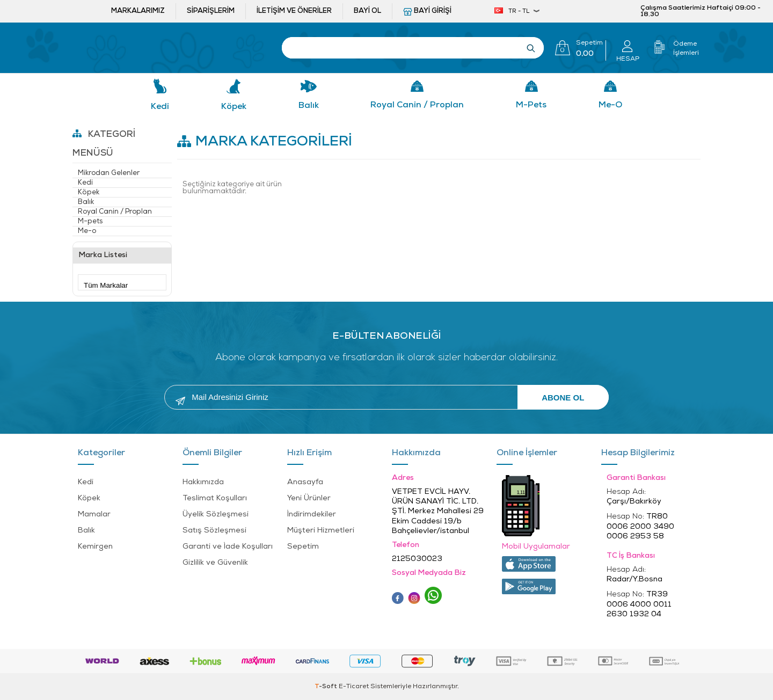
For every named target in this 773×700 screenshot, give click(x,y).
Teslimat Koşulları (215, 498)
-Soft (327, 687)
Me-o (610, 105)
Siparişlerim (211, 11)
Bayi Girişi (433, 11)
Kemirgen (95, 547)
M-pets (531, 105)
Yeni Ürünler (309, 498)
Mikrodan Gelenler (109, 173)
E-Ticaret (354, 687)
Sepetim (303, 547)
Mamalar (94, 515)
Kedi (160, 107)
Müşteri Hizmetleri (321, 531)
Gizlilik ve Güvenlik (215, 563)
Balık (309, 106)
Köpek (234, 107)
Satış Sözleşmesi (214, 531)
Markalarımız (138, 11)
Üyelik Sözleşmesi (216, 515)
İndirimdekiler (312, 515)
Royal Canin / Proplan (417, 105)
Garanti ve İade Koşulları (228, 547)
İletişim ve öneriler (294, 11)
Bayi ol (367, 11)
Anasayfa (305, 482)
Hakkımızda (203, 482)
